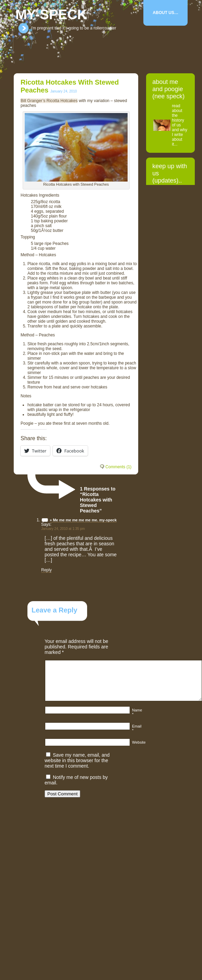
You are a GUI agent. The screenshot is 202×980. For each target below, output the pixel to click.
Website (139, 742)
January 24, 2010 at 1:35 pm (63, 529)
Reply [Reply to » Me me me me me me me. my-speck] (46, 570)
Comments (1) (118, 467)
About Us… (165, 13)
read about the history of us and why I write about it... (180, 125)
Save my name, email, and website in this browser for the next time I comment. (77, 760)
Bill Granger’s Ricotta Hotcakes (49, 101)
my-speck (51, 14)
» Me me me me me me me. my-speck (83, 520)
